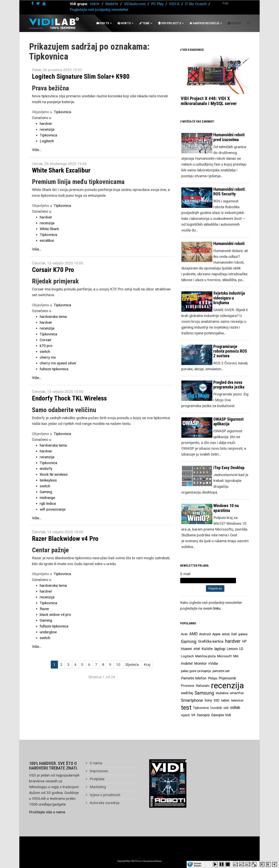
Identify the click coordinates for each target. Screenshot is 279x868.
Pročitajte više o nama (47, 812)
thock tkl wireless (54, 474)
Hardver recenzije (204, 23)
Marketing (97, 787)
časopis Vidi (221, 715)
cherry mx (48, 357)
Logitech (47, 141)
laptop (220, 649)
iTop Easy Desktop (229, 468)
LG (241, 649)
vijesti (185, 715)
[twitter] (38, 3)
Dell (234, 634)
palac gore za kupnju (196, 671)
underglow (48, 632)
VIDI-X (175, 4)
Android (205, 634)
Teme (144, 23)
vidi (226, 708)
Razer (44, 609)
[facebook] (32, 3)
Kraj (147, 665)
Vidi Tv (103, 23)
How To (124, 23)
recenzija (47, 129)
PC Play (157, 4)
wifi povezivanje (53, 509)
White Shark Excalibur (61, 170)
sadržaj (187, 693)
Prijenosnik (227, 678)
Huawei (186, 649)
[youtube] (44, 3)
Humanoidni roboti (229, 244)
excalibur (47, 240)
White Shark (49, 229)
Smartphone (192, 700)
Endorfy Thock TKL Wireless (69, 398)
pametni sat (221, 671)
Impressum (98, 771)
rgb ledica (48, 503)
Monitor (201, 664)
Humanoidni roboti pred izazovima (229, 137)
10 (118, 665)
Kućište (207, 649)
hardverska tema (53, 317)
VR (193, 715)
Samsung (204, 693)
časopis (203, 715)
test (186, 708)
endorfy (46, 469)
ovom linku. (212, 608)
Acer (184, 634)
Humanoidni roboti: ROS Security (229, 192)
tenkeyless (48, 480)
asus (226, 634)
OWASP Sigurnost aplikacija (228, 421)
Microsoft (224, 656)
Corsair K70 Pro (53, 270)
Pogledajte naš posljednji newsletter (99, 10)
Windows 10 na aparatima (226, 508)
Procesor (188, 686)
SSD (217, 700)
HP (244, 641)
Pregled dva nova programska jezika (229, 385)
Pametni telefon (194, 678)
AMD (193, 634)
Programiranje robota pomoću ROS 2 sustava (230, 351)
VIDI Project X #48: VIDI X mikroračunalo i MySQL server (209, 101)
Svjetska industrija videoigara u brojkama (229, 298)
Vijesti (234, 23)
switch (45, 352)
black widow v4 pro (55, 615)
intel (197, 649)
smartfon (237, 693)
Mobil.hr (112, 4)
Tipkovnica (62, 112)
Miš (236, 656)
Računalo (203, 686)
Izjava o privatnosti (105, 795)
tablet (225, 700)
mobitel (187, 663)
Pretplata (97, 779)
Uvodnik (216, 708)
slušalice (222, 693)
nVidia (213, 663)
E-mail (185, 574)
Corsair (46, 340)
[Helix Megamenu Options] (248, 23)
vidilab (235, 708)
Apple (216, 634)
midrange (47, 498)
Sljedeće (132, 665)
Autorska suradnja (104, 803)
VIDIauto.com (135, 4)
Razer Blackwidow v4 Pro (65, 538)
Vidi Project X (170, 23)
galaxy (243, 634)
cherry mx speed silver (58, 363)
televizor (237, 700)
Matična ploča (205, 656)
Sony (208, 700)
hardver (46, 124)
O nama (95, 763)
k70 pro (46, 346)
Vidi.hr (95, 4)
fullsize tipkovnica (54, 369)
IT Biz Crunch (196, 4)
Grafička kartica (211, 641)
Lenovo (232, 649)
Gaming (46, 492)
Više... (37, 150)
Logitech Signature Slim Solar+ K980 (81, 76)
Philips (213, 678)
